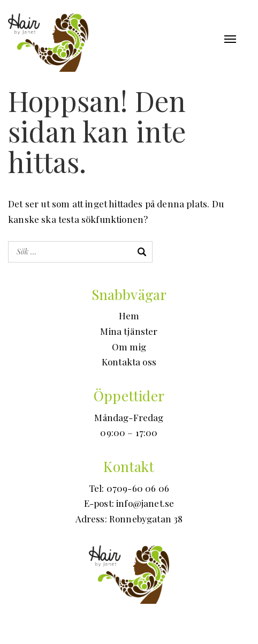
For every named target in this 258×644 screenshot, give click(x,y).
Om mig (129, 347)
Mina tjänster (129, 331)
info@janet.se (145, 503)
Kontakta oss (129, 362)
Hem (129, 316)
